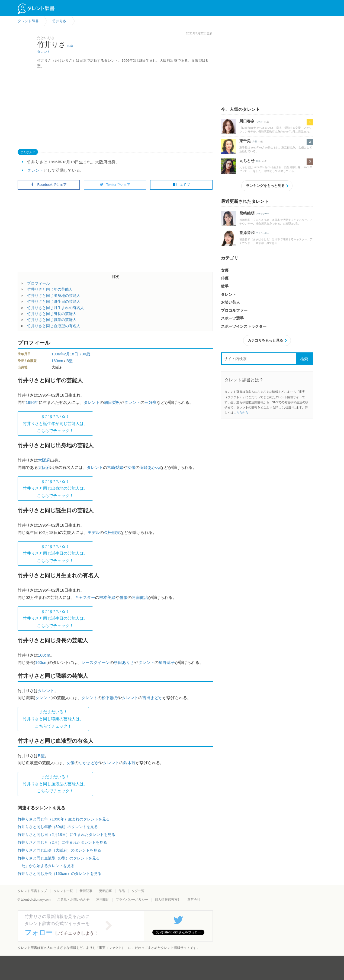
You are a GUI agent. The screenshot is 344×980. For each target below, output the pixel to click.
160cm (57, 361)
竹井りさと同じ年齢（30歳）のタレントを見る (58, 827)
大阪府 (44, 460)
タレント (44, 52)
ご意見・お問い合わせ (73, 900)
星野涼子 (167, 662)
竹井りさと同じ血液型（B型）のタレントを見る (59, 858)
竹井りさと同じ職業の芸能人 (52, 320)
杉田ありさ (124, 662)
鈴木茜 (129, 763)
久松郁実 (112, 532)
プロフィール (38, 283)
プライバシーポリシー (132, 900)
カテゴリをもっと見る (265, 340)
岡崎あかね (150, 467)
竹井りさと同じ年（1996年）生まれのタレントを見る (64, 819)
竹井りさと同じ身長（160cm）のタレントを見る (60, 874)
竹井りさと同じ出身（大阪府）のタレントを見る (59, 850)
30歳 (70, 46)
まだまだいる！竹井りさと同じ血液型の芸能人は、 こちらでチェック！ (55, 784)
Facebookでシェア (49, 185)
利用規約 (103, 900)
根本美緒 (107, 597)
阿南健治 (140, 597)
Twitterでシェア (115, 185)
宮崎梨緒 (115, 467)
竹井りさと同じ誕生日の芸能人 (54, 301)
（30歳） (86, 354)
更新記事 (105, 891)
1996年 (58, 354)
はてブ (181, 185)
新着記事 (86, 891)
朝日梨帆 (112, 402)
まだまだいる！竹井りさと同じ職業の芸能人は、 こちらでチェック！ (53, 719)
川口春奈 (247, 121)
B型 (70, 361)
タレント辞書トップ (32, 891)
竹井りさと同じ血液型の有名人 (54, 326)
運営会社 (194, 900)
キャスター (85, 597)
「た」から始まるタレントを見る (46, 866)
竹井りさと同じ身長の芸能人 (52, 314)
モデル (94, 532)
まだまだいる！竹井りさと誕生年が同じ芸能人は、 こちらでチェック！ (55, 423)
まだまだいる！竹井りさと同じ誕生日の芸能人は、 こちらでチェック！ (55, 553)
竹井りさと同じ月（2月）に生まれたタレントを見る (62, 842)
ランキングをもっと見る (265, 186)
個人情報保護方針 (168, 900)
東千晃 (245, 141)
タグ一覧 (138, 891)
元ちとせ (247, 161)
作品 (122, 891)
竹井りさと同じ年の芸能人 (50, 289)
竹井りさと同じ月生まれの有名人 (56, 308)
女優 (131, 467)
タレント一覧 (63, 891)
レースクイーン (96, 662)
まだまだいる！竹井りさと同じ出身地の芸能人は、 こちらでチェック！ (55, 488)
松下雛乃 (110, 698)
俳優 (124, 597)
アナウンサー (263, 214)
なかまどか (89, 763)
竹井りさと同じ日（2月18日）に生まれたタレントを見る (66, 835)
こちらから (241, 413)
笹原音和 (247, 233)
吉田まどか (152, 698)
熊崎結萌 (247, 213)
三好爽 (151, 402)
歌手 (258, 161)
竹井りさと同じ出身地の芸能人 (54, 296)
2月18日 (71, 354)
